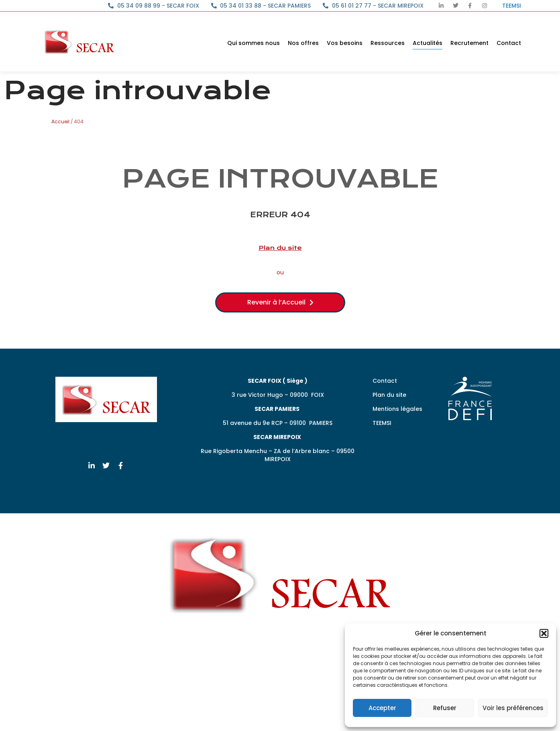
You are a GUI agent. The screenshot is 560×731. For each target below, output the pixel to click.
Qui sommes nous (254, 43)
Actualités (428, 43)
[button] (544, 633)
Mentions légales (397, 409)
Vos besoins (345, 43)
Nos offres (303, 43)
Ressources (388, 43)
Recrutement (469, 43)
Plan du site (280, 248)
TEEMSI (382, 423)
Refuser (445, 708)
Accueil (60, 121)
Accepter (382, 708)
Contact (509, 43)
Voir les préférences (513, 708)
